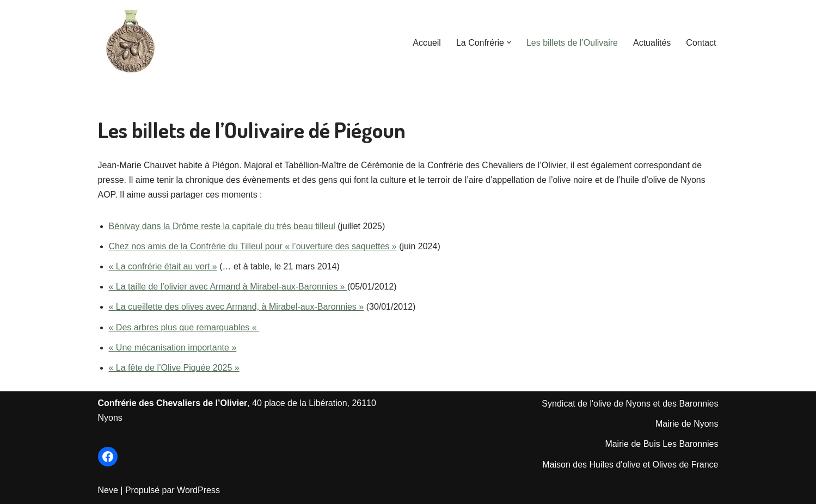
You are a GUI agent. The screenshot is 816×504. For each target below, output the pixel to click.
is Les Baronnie (684, 444)
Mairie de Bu (629, 444)
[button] (509, 42)
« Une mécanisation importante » (173, 348)
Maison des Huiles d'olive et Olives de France (630, 465)
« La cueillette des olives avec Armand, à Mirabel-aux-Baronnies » (237, 307)
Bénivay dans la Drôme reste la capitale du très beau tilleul (222, 226)
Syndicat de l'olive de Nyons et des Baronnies (630, 404)
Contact (701, 43)
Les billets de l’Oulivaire (572, 43)
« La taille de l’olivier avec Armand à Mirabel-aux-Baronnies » (228, 287)
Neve (108, 490)
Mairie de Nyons (687, 424)
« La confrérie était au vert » (163, 266)
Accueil (427, 43)
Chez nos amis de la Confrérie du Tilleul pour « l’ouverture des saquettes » (253, 246)
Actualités (652, 43)
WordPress (198, 490)
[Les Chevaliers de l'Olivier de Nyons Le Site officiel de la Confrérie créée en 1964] (131, 42)
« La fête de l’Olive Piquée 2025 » (174, 368)
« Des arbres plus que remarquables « (184, 327)
